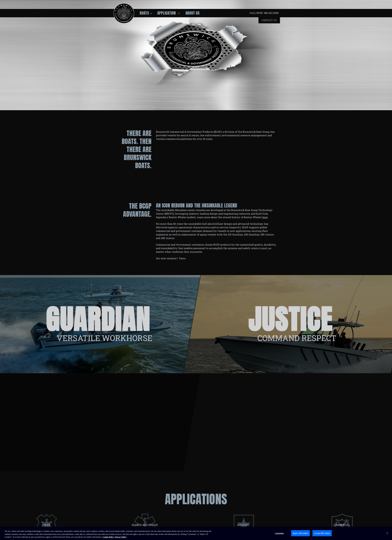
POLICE (47, 525)
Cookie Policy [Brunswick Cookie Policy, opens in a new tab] (108, 537)
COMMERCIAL (342, 525)
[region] (196, 533)
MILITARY (244, 525)
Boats (144, 13)
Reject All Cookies (301, 533)
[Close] (387, 533)
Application (167, 13)
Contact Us (269, 20)
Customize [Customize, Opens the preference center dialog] (279, 533)
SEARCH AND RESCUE (145, 525)
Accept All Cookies (322, 533)
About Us (193, 13)
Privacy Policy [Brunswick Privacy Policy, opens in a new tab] (121, 537)
